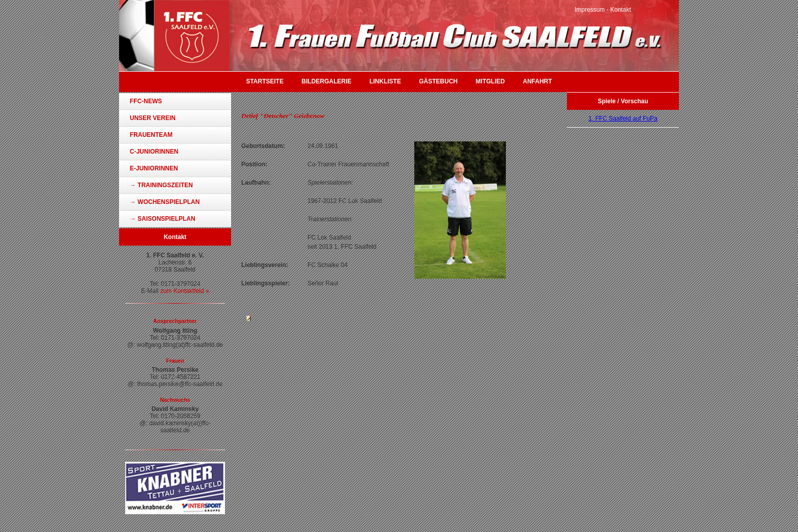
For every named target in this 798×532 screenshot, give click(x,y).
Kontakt (621, 10)
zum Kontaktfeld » (185, 291)
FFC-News (146, 101)
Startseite (265, 81)
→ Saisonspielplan (163, 219)
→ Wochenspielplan (165, 202)
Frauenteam (151, 135)
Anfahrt (537, 81)
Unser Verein (153, 118)
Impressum (590, 10)
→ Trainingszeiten (161, 185)
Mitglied (490, 81)
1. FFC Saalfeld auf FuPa (623, 119)
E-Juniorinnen (154, 168)
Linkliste (385, 81)
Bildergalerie (327, 81)
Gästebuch (438, 81)
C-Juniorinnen (154, 152)
